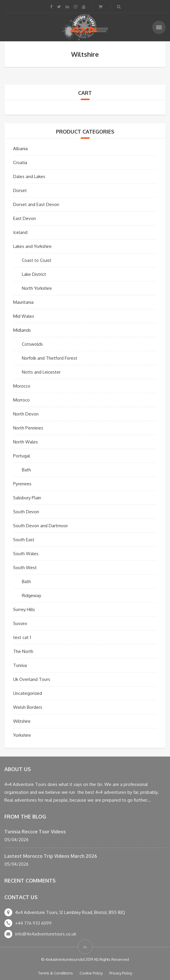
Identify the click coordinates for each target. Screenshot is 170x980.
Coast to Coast (37, 260)
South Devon (26, 512)
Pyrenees (22, 484)
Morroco (21, 400)
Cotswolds (32, 344)
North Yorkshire (37, 288)
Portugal (22, 456)
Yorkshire (22, 735)
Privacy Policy (121, 973)
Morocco (22, 386)
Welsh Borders (28, 707)
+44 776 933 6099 (33, 923)
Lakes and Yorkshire (32, 246)
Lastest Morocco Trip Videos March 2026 (51, 856)
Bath (26, 470)
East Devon (24, 218)
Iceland (20, 232)
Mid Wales (24, 316)
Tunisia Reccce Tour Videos (35, 832)
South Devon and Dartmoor (41, 526)
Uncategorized (28, 693)
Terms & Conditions (56, 973)
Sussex (20, 623)
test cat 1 (22, 637)
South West (25, 568)
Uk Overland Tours (32, 679)
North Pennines (28, 428)
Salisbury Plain (27, 498)
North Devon (26, 414)
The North (23, 651)
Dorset (20, 190)
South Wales (26, 554)
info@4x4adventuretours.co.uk (46, 934)
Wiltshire (22, 721)
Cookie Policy (91, 973)
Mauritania (23, 302)
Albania (20, 149)
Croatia (20, 163)
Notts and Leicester (41, 372)
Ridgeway (31, 595)
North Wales (26, 442)
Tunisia (20, 665)
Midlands (22, 330)
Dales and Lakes (29, 176)
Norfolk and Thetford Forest (50, 358)
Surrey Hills (24, 609)
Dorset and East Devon (36, 204)
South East (24, 540)
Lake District (34, 274)
